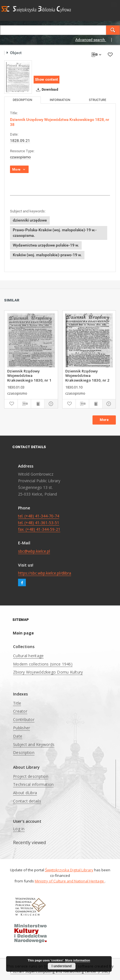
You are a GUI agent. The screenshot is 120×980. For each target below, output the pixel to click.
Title (17, 703)
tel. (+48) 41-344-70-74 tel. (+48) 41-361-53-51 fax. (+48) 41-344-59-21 (39, 523)
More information (77, 960)
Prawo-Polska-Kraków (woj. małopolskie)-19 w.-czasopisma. (55, 233)
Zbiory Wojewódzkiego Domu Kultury (48, 672)
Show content (47, 79)
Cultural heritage (28, 656)
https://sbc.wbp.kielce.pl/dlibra (45, 573)
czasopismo (20, 157)
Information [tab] (60, 100)
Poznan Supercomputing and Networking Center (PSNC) (60, 972)
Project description (31, 776)
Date (18, 736)
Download (46, 90)
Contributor (24, 719)
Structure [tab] (97, 100)
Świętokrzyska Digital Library (69, 870)
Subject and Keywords (34, 744)
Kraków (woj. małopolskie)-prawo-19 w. (47, 255)
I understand (62, 966)
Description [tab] (22, 100)
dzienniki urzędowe (30, 220)
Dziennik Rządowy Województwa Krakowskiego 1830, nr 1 (29, 375)
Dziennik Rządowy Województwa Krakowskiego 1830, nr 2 (87, 375)
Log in (19, 829)
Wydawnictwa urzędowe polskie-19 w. (46, 245)
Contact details (27, 801)
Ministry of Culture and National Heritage (70, 881)
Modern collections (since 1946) (43, 664)
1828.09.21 (20, 141)
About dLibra (25, 793)
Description (24, 752)
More (104, 420)
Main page (23, 633)
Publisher (22, 728)
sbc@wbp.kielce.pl (34, 551)
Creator (20, 711)
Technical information (33, 784)
